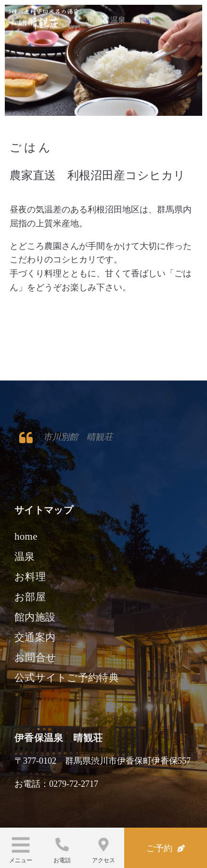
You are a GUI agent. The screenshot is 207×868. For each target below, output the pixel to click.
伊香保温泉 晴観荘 (122, 20)
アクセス (103, 860)
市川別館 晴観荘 (78, 437)
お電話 (62, 860)
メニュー (21, 860)
